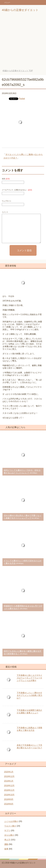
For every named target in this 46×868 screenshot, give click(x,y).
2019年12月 (9, 776)
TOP (18, 71)
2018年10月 (9, 795)
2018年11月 (9, 790)
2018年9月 (9, 799)
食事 (6, 849)
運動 (6, 844)
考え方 (7, 840)
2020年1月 (9, 772)
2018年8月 (9, 804)
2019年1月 (9, 781)
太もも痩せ (9, 835)
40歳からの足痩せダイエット (20, 10)
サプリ (7, 831)
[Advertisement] (23, 42)
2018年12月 (9, 786)
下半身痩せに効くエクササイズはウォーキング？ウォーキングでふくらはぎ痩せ (29, 678)
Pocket (22, 99)
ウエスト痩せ (10, 826)
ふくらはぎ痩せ (11, 821)
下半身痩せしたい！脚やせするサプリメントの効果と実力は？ (29, 695)
